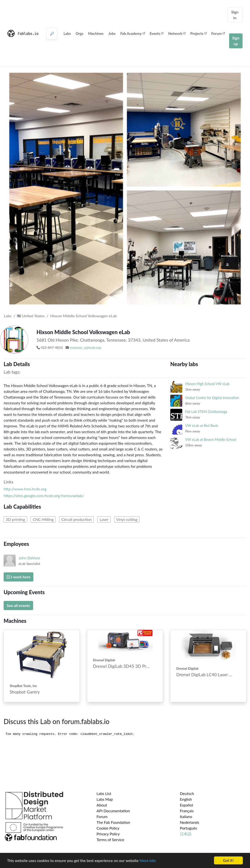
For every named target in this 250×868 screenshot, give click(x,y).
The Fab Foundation (113, 822)
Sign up (236, 41)
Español (186, 805)
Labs (67, 33)
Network (177, 33)
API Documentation (113, 811)
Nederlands (189, 822)
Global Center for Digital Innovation (212, 398)
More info (148, 861)
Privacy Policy (108, 834)
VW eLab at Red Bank (202, 426)
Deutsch (187, 793)
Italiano (186, 816)
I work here (18, 577)
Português (188, 828)
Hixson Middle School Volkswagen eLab (83, 316)
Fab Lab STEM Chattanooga (206, 412)
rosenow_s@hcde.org (85, 347)
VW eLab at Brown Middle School (211, 440)
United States (31, 316)
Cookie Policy (108, 828)
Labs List (104, 793)
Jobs (112, 33)
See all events (18, 605)
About (102, 805)
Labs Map (105, 799)
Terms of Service (110, 840)
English (186, 799)
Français (187, 811)
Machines (96, 33)
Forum (218, 33)
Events (157, 33)
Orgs (79, 33)
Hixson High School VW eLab (207, 384)
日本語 (186, 834)
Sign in (235, 15)
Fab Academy (133, 33)
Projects (198, 33)
